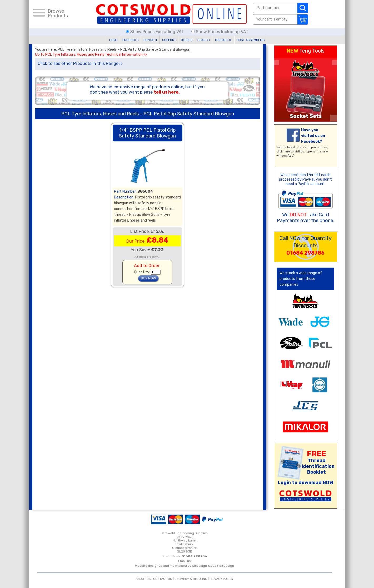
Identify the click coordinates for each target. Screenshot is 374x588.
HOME (113, 40)
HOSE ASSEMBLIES (251, 40)
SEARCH (204, 40)
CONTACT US (163, 579)
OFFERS (187, 40)
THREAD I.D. (223, 40)
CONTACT (150, 40)
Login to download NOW (305, 483)
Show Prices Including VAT (220, 32)
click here (283, 152)
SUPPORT (169, 40)
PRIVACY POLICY (221, 579)
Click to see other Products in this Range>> (80, 63)
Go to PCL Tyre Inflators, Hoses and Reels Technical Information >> (91, 55)
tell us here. (167, 92)
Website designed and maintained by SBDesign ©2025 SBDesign (184, 566)
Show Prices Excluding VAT (155, 32)
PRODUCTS (131, 40)
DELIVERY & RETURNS (191, 579)
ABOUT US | (144, 579)
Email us (184, 561)
